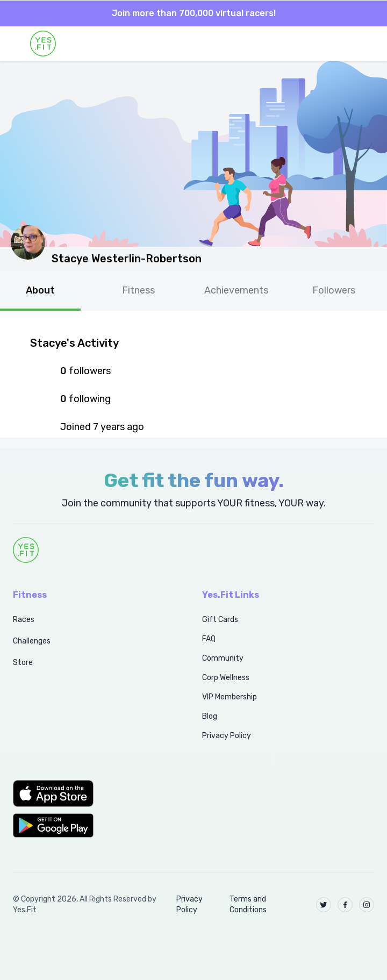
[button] (96, 793)
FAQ (209, 639)
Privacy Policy (227, 736)
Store (23, 663)
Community (223, 658)
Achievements (236, 290)
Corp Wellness (226, 678)
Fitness (138, 290)
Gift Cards (220, 620)
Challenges (32, 641)
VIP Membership (230, 697)
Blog (210, 716)
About (40, 290)
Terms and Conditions (248, 904)
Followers (334, 290)
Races (24, 620)
